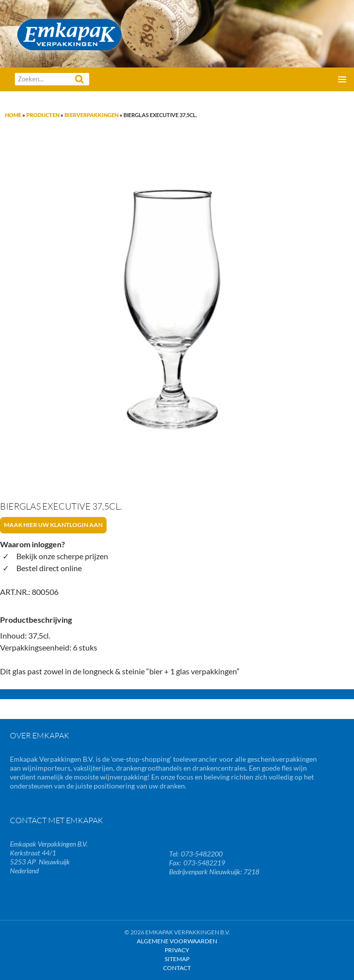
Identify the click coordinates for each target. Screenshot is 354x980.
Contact (177, 968)
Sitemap (177, 959)
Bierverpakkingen (91, 115)
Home (13, 115)
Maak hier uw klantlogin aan (53, 525)
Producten (43, 115)
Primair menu (342, 79)
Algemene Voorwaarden (177, 941)
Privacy (177, 950)
